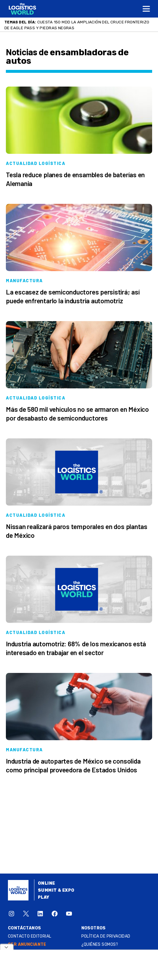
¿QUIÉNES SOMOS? (100, 944)
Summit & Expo (56, 890)
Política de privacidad (106, 936)
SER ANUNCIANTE (27, 944)
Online (47, 883)
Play (44, 897)
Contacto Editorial (30, 936)
